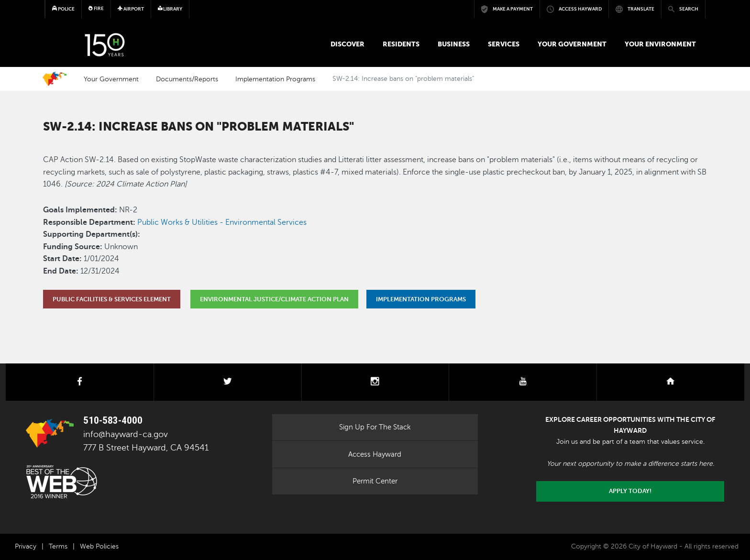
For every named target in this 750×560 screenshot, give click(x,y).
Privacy (26, 546)
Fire (96, 8)
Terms (58, 546)
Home (55, 79)
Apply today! (630, 491)
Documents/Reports (187, 79)
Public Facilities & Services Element (112, 299)
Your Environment (660, 44)
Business (454, 44)
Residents (401, 44)
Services (504, 44)
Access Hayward (375, 454)
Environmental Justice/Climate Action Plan (274, 299)
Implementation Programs (275, 79)
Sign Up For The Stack (375, 427)
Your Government (572, 44)
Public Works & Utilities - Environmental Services (222, 222)
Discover (347, 44)
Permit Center (375, 481)
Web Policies (99, 546)
